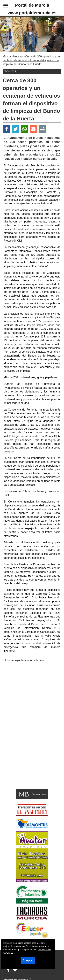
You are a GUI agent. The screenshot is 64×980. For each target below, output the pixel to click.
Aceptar (28, 960)
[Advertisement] (27, 764)
